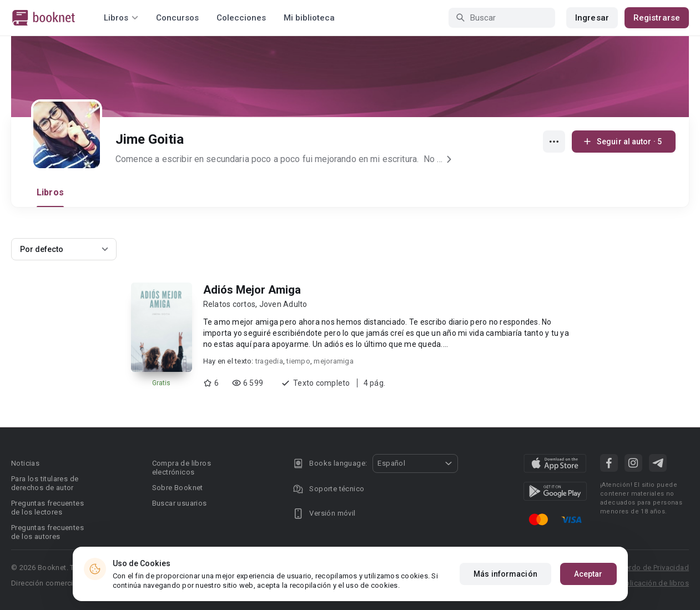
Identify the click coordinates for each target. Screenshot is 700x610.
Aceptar (588, 574)
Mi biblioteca (309, 18)
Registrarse (657, 18)
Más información (505, 574)
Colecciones (241, 18)
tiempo (298, 361)
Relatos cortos (230, 304)
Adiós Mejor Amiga (252, 290)
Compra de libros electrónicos (182, 468)
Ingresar (592, 18)
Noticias (25, 463)
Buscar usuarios (180, 503)
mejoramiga (334, 361)
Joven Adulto (283, 304)
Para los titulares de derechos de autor (45, 483)
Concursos (177, 18)
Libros (50, 192)
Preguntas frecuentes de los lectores (47, 508)
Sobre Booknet (178, 488)
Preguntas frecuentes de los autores (47, 532)
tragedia (269, 361)
